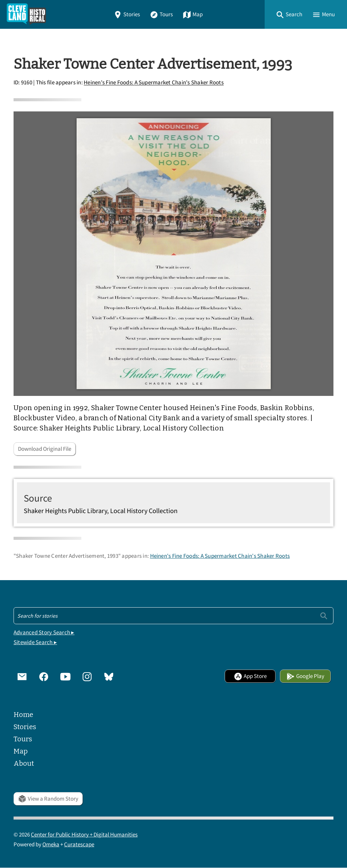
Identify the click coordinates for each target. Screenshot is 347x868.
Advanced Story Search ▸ (44, 632)
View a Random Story (48, 799)
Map (193, 14)
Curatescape (79, 844)
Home (23, 715)
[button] (289, 14)
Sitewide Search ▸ (35, 642)
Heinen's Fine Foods (154, 83)
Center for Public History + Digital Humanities (84, 835)
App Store (250, 676)
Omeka (51, 844)
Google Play (305, 676)
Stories (127, 14)
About (24, 763)
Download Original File (45, 449)
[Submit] (324, 616)
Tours (161, 14)
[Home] (26, 14)
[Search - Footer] (173, 616)
